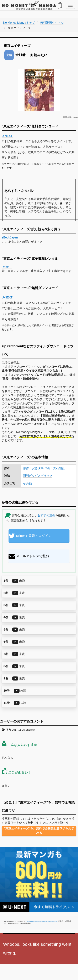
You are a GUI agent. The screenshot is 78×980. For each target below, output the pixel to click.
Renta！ (7, 267)
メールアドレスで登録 (29, 556)
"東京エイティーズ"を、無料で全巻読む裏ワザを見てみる (39, 831)
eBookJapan (10, 237)
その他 (27, 483)
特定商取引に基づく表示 (45, 921)
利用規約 (37, 921)
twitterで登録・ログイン (30, 536)
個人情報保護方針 (31, 921)
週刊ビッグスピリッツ (38, 476)
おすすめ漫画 (46, 515)
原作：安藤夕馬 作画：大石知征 (44, 468)
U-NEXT (7, 136)
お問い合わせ (54, 921)
